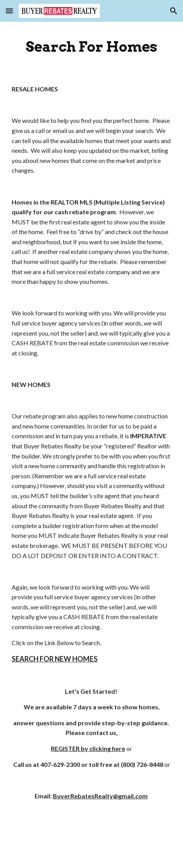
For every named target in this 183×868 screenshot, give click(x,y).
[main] (91, 47)
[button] (9, 11)
